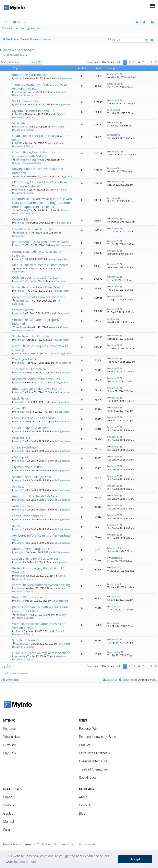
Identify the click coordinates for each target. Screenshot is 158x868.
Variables (19, 123)
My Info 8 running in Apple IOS (34, 111)
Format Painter (23, 310)
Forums (22, 22)
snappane (24, 160)
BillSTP (19, 143)
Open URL (19, 408)
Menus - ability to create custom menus (40, 265)
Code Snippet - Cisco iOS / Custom (36, 277)
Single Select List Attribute (31, 336)
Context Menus (23, 219)
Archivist (20, 552)
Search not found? (25, 640)
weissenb (20, 562)
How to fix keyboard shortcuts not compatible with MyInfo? (36, 154)
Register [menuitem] (153, 23)
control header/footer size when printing (41, 585)
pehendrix (20, 656)
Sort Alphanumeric (25, 101)
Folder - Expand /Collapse (30, 428)
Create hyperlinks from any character (39, 297)
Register (35, 29)
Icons (16, 526)
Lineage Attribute (24, 447)
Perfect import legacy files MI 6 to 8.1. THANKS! (39, 570)
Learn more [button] (28, 862)
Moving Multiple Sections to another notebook (38, 171)
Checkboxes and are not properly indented (36, 322)
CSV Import (20, 457)
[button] (118, 62)
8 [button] (151, 62)
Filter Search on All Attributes (33, 229)
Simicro (19, 601)
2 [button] (130, 62)
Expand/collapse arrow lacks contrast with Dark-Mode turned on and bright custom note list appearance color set (42, 203)
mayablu (20, 576)
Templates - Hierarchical (29, 369)
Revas (23, 327)
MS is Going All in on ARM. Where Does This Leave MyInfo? (40, 184)
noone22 (20, 78)
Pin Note (18, 486)
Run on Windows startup (30, 597)
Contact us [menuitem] (110, 680)
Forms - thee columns (28, 516)
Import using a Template (30, 75)
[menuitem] (137, 22)
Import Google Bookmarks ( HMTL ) (37, 389)
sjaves (23, 176)
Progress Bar (21, 437)
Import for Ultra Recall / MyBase (35, 496)
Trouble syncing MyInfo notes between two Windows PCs (40, 86)
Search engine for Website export (36, 558)
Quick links (7, 23)
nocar (22, 615)
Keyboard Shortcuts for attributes (36, 379)
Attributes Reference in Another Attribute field (41, 537)
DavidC (19, 114)
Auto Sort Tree (22, 506)
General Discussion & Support (27, 163)
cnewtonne (21, 190)
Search (9, 29)
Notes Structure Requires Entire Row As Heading (40, 348)
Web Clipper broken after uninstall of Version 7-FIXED (38, 626)
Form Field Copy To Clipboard (33, 418)
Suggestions (66, 78)
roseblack (20, 92)
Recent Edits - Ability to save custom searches (38, 253)
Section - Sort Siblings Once (32, 477)
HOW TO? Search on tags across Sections (41, 653)
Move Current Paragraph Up (32, 549)
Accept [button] (135, 859)
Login (21, 29)
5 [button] (144, 62)
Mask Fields (20, 398)
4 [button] (139, 62)
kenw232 (24, 644)
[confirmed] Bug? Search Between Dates (41, 242)
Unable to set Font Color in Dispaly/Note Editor (41, 138)
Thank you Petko (24, 359)
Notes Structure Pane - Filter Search (37, 287)
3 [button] (134, 62)
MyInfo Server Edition (27, 467)
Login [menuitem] (145, 23)
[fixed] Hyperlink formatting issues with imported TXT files (40, 609)
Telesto (23, 210)
